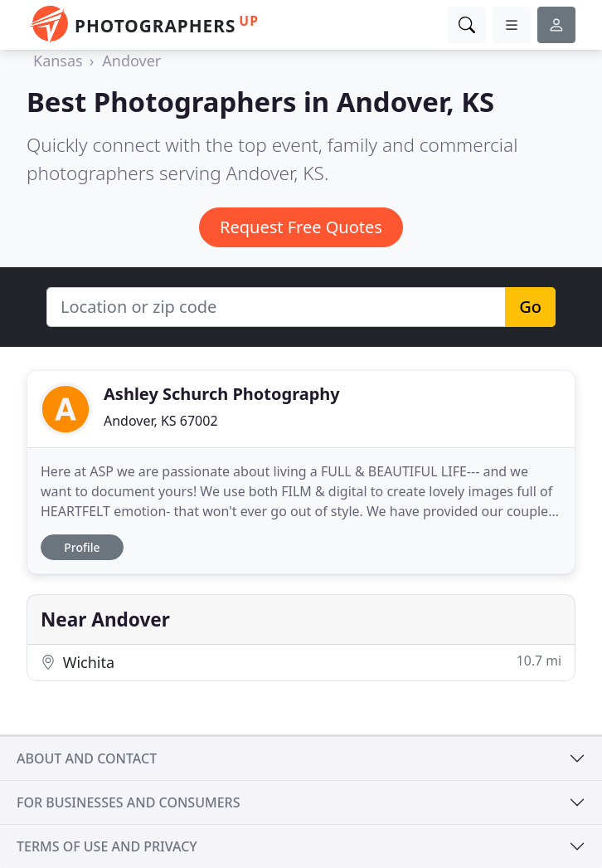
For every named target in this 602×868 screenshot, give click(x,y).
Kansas (58, 61)
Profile (82, 547)
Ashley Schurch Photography (222, 394)
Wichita (301, 662)
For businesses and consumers (128, 802)
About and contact (87, 758)
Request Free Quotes (301, 227)
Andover (131, 61)
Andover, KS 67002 (161, 421)
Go (530, 307)
